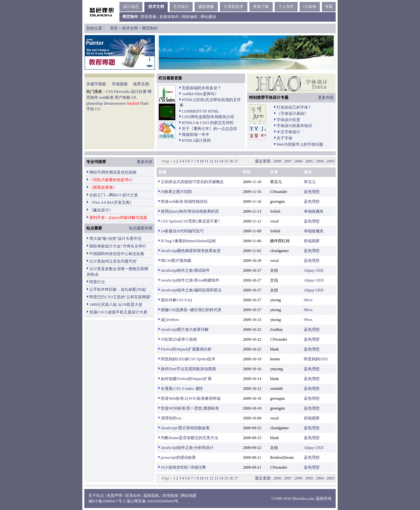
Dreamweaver (115, 103)
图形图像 (149, 17)
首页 (114, 28)
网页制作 (150, 28)
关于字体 (284, 138)
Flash (144, 103)
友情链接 (170, 496)
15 (226, 161)
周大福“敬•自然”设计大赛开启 (115, 239)
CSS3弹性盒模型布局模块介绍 (208, 117)
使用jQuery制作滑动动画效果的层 (190, 211)
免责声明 (115, 496)
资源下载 (261, 7)
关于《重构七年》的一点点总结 (209, 129)
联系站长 (133, 496)
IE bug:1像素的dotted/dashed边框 (188, 241)
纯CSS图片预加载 (176, 261)
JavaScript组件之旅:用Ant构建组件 (190, 280)
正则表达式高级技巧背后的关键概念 (192, 182)
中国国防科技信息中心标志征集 (117, 254)
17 (236, 161)
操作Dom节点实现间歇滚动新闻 (188, 369)
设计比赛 (139, 92)
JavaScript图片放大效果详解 (185, 329)
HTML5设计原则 (196, 140)
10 (202, 161)
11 (207, 161)
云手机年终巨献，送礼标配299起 (118, 289)
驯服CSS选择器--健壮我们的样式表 (191, 310)
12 (211, 161)
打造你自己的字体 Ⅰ (294, 107)
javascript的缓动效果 (178, 457)
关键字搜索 (96, 84)
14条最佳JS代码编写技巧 (182, 231)
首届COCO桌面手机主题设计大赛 (118, 312)
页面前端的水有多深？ (201, 88)
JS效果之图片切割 (176, 192)
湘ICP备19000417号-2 (107, 501)
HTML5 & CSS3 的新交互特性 (208, 123)
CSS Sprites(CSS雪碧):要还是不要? (190, 221)
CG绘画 (310, 7)
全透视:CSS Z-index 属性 (182, 389)
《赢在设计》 (101, 210)
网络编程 (190, 17)
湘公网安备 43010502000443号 (152, 501)
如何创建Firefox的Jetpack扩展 (186, 379)
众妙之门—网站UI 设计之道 (114, 195)
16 (231, 161)
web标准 (106, 97)
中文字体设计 (288, 132)
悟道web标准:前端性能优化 (184, 202)
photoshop (94, 103)
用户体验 (122, 97)
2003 (330, 161)
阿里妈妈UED (316, 359)
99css (308, 300)
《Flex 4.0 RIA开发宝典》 (111, 202)
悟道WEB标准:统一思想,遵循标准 (190, 408)
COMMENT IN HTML (200, 111)
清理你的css (171, 418)
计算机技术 (234, 7)
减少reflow (170, 320)
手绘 (90, 109)
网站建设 (208, 17)
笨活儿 (310, 182)
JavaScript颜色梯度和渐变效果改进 (191, 251)
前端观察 (312, 241)
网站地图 (189, 496)
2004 (320, 161)
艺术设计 (181, 7)
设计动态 (131, 7)
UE (134, 97)
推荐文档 (141, 84)
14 (221, 161)
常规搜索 (120, 84)
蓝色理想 (312, 192)
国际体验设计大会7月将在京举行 (118, 246)
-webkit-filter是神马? (199, 94)
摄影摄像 (206, 7)
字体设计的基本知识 (294, 126)
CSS (109, 92)
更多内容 (326, 97)
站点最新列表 (141, 228)
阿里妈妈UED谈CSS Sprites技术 (188, 359)
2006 (299, 161)
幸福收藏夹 (314, 211)
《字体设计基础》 (292, 114)
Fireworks (122, 92)
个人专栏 (286, 7)
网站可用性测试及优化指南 (113, 172)
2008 (277, 161)
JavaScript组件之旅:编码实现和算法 (191, 290)
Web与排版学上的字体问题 (300, 144)
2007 (288, 161)
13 (216, 161)
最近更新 (263, 161)
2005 (309, 161)
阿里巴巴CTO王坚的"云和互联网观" (120, 297)
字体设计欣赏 (288, 120)
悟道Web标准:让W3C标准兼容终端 (191, 398)
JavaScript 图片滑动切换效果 (185, 428)
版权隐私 (152, 496)
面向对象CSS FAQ (176, 300)
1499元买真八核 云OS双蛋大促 (116, 305)
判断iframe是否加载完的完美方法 (189, 438)
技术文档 (156, 7)
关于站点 (96, 496)
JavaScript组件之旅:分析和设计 (187, 448)
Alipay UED (314, 270)
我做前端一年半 (196, 135)
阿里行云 (97, 282)
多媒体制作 (169, 17)
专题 (329, 7)
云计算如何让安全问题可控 (113, 261)
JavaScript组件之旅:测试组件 (185, 270)
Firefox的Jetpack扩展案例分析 (186, 349)
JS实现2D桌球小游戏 (179, 339)
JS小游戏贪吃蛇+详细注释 (183, 467)
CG (98, 109)
